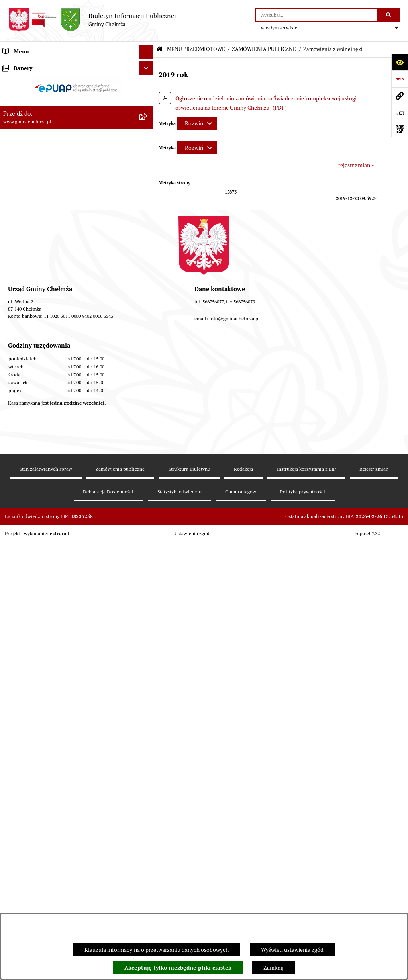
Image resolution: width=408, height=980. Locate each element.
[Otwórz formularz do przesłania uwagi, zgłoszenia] (400, 112)
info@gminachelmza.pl (234, 807)
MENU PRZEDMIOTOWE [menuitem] (33, 65)
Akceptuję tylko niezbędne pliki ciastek (178, 968)
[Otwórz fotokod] (400, 129)
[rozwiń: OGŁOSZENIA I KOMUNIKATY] (147, 84)
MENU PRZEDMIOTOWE (196, 49)
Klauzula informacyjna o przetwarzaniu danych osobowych (157, 950)
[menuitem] (76, 84)
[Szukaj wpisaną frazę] (389, 15)
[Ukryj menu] (146, 52)
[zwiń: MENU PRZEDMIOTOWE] (147, 66)
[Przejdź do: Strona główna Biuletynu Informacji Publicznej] (160, 50)
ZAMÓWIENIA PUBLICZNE (264, 49)
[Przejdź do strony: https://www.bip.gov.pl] (400, 79)
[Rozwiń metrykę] (197, 123)
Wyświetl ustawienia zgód (292, 950)
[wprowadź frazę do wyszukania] (317, 15)
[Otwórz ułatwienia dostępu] (400, 62)
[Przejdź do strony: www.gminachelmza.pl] (400, 96)
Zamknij (274, 968)
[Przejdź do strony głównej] (92, 20)
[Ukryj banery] (146, 639)
